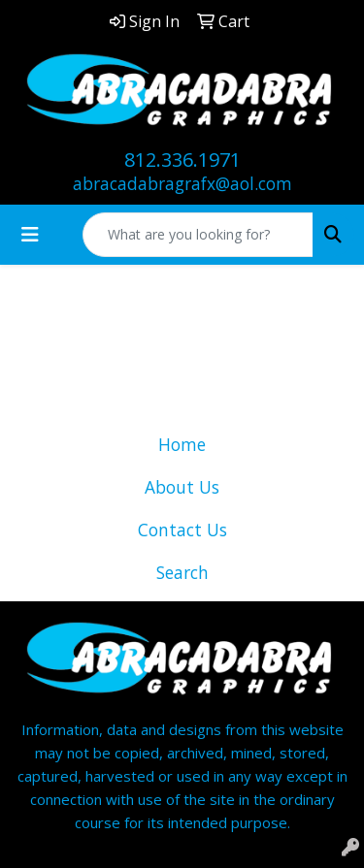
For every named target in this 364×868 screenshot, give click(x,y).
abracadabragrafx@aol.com (182, 183)
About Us (182, 487)
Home (182, 444)
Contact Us (182, 530)
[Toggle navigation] (30, 235)
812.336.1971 (182, 160)
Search (182, 572)
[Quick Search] (198, 235)
